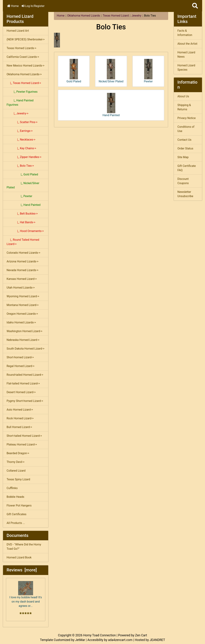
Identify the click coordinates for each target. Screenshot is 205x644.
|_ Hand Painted (24, 205)
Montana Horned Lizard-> (23, 305)
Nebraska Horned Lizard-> (23, 340)
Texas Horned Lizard (116, 16)
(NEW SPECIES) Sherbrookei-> (26, 39)
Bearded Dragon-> (18, 453)
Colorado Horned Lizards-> (23, 253)
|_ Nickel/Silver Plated (23, 185)
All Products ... (16, 523)
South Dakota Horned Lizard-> (25, 349)
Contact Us (184, 140)
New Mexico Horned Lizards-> (25, 66)
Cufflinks (12, 488)
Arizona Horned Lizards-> (23, 261)
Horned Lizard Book (19, 557)
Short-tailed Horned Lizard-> (24, 436)
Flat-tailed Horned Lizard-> (23, 383)
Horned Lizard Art (18, 31)
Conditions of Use (186, 129)
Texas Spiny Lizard (18, 479)
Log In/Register (33, 6)
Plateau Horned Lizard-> (22, 444)
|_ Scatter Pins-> (22, 122)
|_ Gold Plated (22, 174)
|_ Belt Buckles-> (22, 214)
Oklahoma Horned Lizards (84, 16)
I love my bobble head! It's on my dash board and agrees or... (26, 594)
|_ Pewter (19, 196)
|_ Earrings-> (20, 131)
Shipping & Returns (184, 107)
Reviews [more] (22, 570)
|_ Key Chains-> (21, 148)
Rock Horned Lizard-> (20, 418)
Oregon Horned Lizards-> (22, 314)
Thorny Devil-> (15, 462)
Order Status (185, 148)
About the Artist (187, 44)
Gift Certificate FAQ (187, 168)
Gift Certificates (16, 514)
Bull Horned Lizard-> (19, 427)
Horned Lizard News (186, 55)
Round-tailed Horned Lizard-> (25, 375)
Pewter (148, 71)
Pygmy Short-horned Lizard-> (25, 401)
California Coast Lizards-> (23, 57)
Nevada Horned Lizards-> (23, 270)
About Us (183, 96)
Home (13, 6)
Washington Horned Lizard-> (24, 331)
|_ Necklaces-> (21, 140)
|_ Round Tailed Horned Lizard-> (23, 242)
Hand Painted (111, 105)
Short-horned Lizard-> (20, 357)
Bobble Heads (15, 497)
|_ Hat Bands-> (21, 222)
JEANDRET (157, 640)
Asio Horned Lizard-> (20, 410)
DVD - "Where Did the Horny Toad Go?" (24, 547)
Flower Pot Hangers (19, 506)
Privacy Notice (186, 118)
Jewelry (136, 16)
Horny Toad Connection (99, 635)
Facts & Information (185, 33)
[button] (195, 6)
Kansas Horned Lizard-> (22, 279)
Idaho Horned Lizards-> (21, 322)
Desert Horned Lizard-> (21, 392)
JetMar (80, 640)
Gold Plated (74, 71)
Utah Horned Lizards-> (21, 288)
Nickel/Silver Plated (111, 71)
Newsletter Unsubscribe (185, 194)
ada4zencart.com (120, 640)
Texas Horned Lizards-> (21, 48)
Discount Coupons (183, 181)
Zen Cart (141, 635)
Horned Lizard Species (186, 68)
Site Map (183, 157)
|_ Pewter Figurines (22, 92)
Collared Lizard (16, 471)
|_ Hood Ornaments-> (25, 231)
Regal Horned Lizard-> (20, 366)
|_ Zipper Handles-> (24, 157)
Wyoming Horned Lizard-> (23, 296)
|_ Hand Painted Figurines (20, 103)
